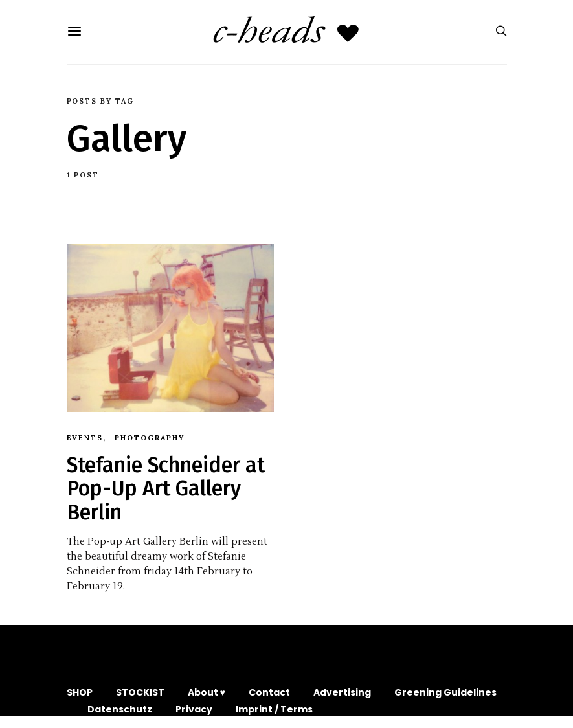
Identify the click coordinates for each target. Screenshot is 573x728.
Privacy (194, 709)
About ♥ (207, 692)
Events (85, 438)
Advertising (342, 692)
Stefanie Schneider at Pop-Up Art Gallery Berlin (166, 489)
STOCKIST (140, 692)
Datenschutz (120, 709)
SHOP (80, 692)
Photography (150, 438)
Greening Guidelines (445, 692)
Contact (269, 692)
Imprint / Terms (274, 709)
